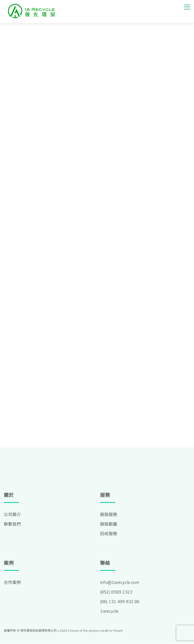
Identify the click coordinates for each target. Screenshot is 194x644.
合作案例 (12, 583)
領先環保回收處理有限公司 (38, 631)
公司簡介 (12, 515)
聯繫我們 (12, 524)
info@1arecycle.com (120, 583)
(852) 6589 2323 (116, 592)
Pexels (118, 631)
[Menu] (187, 7)
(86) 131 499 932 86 (120, 602)
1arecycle (109, 612)
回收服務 (109, 534)
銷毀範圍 (109, 524)
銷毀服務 (109, 515)
